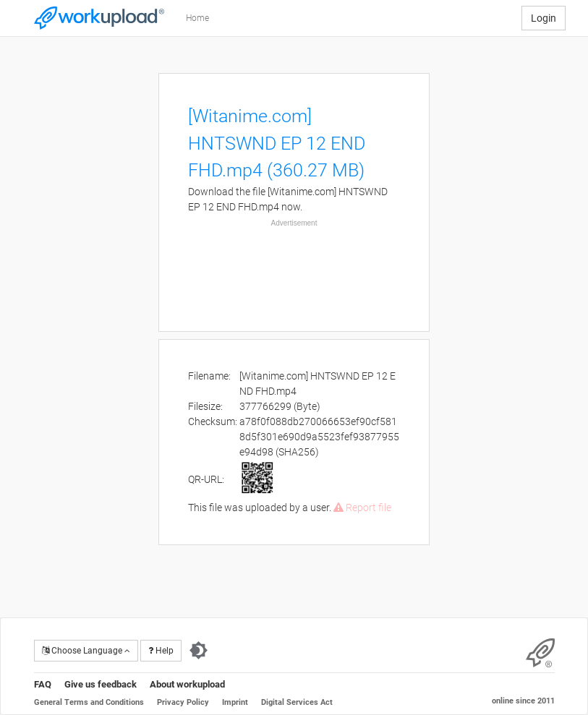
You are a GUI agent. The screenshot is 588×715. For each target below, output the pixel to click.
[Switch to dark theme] (199, 651)
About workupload (187, 684)
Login (544, 18)
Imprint (235, 702)
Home (197, 18)
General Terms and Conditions (89, 702)
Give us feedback (101, 684)
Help (161, 651)
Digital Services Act (297, 702)
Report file (362, 508)
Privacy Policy (183, 702)
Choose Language (86, 651)
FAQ (43, 684)
